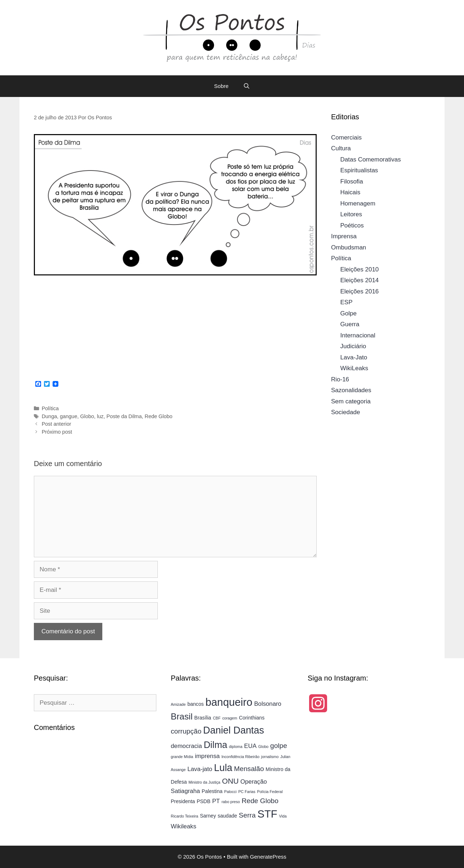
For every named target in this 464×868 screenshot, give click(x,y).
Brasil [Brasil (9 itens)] (182, 716)
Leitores (351, 214)
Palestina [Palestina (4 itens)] (212, 791)
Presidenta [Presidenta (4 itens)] (183, 801)
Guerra (350, 324)
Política (50, 408)
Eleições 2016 (360, 291)
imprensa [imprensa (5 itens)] (207, 756)
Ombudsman (349, 247)
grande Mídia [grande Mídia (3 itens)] (182, 757)
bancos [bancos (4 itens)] (195, 704)
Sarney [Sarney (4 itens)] (208, 816)
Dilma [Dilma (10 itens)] (215, 745)
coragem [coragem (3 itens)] (230, 718)
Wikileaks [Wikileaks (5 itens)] (184, 826)
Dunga (50, 416)
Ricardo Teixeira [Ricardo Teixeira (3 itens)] (184, 816)
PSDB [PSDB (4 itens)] (204, 801)
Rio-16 (340, 379)
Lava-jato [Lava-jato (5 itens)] (200, 769)
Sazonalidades (351, 390)
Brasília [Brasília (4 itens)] (203, 718)
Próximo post (57, 432)
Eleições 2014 (360, 280)
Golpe (349, 313)
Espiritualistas (359, 170)
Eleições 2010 (360, 269)
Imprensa (344, 236)
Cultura (341, 148)
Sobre (221, 86)
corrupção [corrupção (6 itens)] (186, 731)
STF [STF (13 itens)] (267, 814)
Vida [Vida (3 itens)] (283, 816)
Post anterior (57, 424)
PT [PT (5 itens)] (216, 801)
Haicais (351, 192)
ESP (347, 302)
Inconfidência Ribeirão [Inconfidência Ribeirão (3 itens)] (240, 757)
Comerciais (346, 138)
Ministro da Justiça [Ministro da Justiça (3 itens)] (204, 782)
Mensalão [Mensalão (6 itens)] (249, 769)
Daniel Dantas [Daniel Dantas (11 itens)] (234, 730)
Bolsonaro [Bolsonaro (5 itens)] (268, 704)
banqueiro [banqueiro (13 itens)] (229, 702)
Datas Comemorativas (371, 160)
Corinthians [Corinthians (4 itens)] (252, 718)
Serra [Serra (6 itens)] (247, 815)
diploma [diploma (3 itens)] (236, 747)
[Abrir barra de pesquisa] (246, 86)
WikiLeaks (354, 368)
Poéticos (352, 225)
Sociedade (345, 412)
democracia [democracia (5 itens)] (186, 746)
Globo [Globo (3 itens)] (263, 747)
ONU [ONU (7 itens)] (230, 781)
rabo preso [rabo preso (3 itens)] (231, 802)
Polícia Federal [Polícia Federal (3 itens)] (270, 792)
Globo (87, 416)
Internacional (358, 335)
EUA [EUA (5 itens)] (250, 746)
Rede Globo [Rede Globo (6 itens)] (260, 801)
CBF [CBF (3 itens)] (217, 718)
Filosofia (352, 181)
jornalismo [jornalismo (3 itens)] (270, 757)
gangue (68, 416)
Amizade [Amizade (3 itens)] (178, 704)
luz (100, 416)
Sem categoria (351, 401)
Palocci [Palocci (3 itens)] (230, 792)
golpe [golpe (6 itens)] (279, 746)
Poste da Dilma (124, 416)
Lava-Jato (354, 357)
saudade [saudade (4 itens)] (227, 816)
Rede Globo (158, 416)
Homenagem (358, 203)
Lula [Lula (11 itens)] (223, 768)
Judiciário (353, 346)
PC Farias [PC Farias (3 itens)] (247, 792)
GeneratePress (268, 857)
